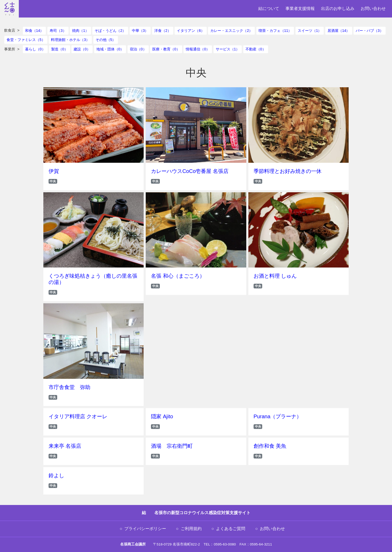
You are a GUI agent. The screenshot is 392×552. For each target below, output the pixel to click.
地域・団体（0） (110, 49)
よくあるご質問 (231, 529)
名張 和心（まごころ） (178, 276)
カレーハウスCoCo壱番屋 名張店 (190, 171)
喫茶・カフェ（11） (275, 31)
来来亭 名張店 (65, 446)
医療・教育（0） (166, 49)
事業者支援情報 (300, 8)
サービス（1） (228, 49)
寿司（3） (58, 31)
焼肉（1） (80, 31)
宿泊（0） (138, 49)
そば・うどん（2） (110, 31)
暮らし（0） (35, 49)
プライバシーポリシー (145, 529)
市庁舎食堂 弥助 (69, 387)
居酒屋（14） (339, 31)
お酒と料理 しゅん (275, 276)
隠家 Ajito (162, 416)
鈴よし (56, 475)
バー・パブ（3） (370, 31)
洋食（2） (163, 31)
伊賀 (54, 171)
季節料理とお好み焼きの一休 (288, 171)
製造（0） (60, 49)
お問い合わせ (373, 8)
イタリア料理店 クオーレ (78, 416)
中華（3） (140, 31)
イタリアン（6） (191, 31)
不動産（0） (256, 49)
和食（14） (34, 31)
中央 (53, 181)
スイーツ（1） (310, 31)
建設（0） (82, 49)
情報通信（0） (198, 49)
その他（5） (106, 40)
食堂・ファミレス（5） (26, 40)
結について (269, 8)
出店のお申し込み (338, 8)
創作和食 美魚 (270, 446)
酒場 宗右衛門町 (172, 446)
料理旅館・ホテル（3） (70, 40)
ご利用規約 (191, 529)
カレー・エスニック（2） (231, 31)
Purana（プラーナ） (278, 416)
